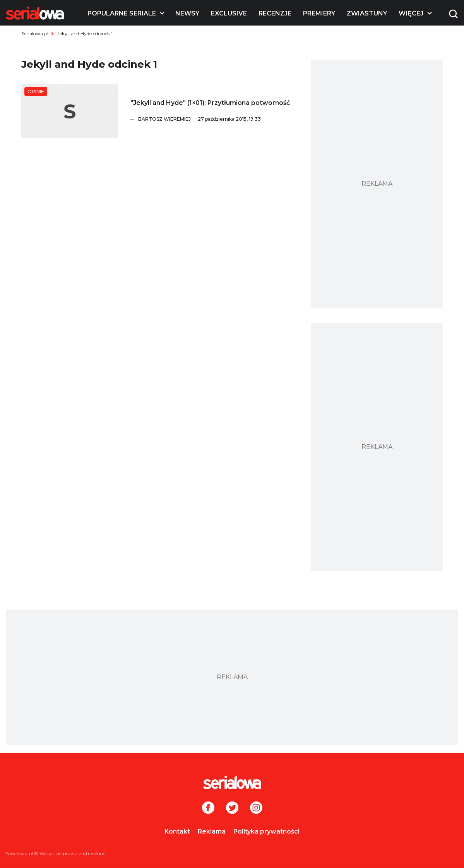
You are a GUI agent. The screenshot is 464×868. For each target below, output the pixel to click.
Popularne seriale (122, 13)
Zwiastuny (367, 13)
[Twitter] (232, 808)
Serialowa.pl (35, 33)
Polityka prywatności (266, 831)
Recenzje (275, 13)
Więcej (411, 13)
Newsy (187, 13)
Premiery (319, 13)
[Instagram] (256, 808)
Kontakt (177, 831)
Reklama (212, 831)
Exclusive (229, 13)
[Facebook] (208, 808)
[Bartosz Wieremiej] (217, 119)
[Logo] (35, 13)
